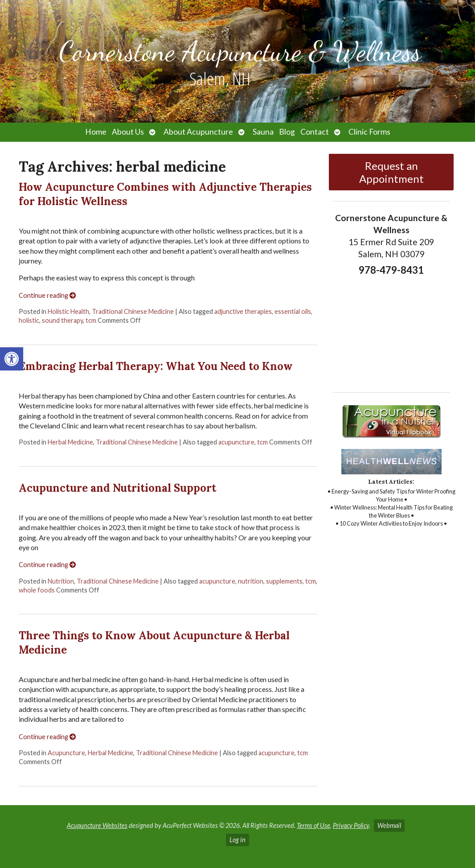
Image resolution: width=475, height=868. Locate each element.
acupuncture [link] (236, 442)
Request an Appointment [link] (391, 172)
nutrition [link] (251, 581)
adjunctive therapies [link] (243, 311)
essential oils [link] (293, 311)
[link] (12, 359)
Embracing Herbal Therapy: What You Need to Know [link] (156, 366)
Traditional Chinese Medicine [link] (133, 311)
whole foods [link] (37, 590)
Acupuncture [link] (66, 753)
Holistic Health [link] (68, 311)
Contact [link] (315, 132)
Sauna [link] (263, 132)
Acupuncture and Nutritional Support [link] (117, 488)
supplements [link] (284, 581)
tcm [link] (91, 320)
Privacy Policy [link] (351, 825)
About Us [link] (128, 132)
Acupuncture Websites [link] (97, 825)
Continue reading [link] (47, 295)
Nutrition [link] (61, 581)
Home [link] (96, 132)
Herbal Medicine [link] (70, 442)
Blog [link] (287, 132)
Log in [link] (237, 840)
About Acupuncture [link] (198, 132)
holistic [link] (29, 320)
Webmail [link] (389, 825)
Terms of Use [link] (313, 825)
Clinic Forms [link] (369, 132)
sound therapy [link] (62, 320)
